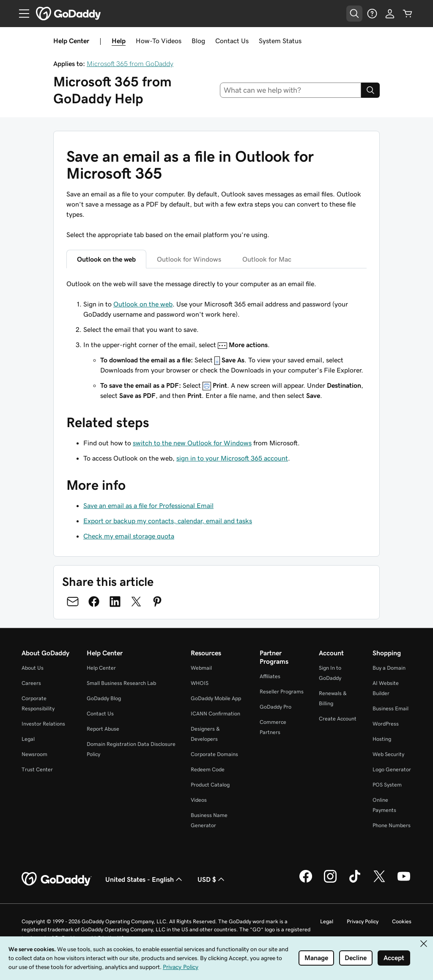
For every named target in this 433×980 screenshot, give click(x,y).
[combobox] (291, 90)
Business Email (391, 708)
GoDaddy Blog (104, 698)
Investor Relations (43, 724)
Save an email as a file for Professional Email (148, 505)
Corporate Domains (214, 754)
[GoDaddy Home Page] (57, 879)
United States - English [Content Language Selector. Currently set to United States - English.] (145, 879)
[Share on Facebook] (94, 602)
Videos (199, 800)
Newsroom (34, 754)
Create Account (338, 719)
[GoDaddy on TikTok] (355, 881)
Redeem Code (208, 769)
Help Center (101, 668)
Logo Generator (392, 769)
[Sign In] (390, 14)
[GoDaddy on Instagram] (330, 881)
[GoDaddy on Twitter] (379, 881)
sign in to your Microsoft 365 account (232, 458)
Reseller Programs (282, 692)
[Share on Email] (73, 602)
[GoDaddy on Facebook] (306, 881)
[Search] (370, 90)
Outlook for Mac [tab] (267, 259)
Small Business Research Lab (121, 683)
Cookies (402, 921)
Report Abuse (103, 729)
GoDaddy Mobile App (216, 698)
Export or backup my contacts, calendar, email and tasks (168, 521)
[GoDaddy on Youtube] (404, 881)
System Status (280, 41)
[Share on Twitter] (136, 602)
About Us (33, 668)
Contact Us (232, 41)
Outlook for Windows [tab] (189, 259)
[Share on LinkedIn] (115, 602)
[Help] (372, 14)
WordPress (386, 724)
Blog (198, 41)
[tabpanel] (216, 340)
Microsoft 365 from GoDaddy (130, 63)
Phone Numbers (392, 825)
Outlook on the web (143, 304)
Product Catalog (210, 785)
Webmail (201, 668)
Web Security (388, 754)
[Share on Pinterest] (157, 602)
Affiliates (270, 676)
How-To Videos (159, 41)
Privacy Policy (363, 921)
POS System (387, 785)
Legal (28, 739)
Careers (31, 683)
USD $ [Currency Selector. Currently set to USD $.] (212, 879)
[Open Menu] (21, 14)
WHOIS (200, 683)
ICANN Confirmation (215, 714)
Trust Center (37, 769)
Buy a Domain (389, 668)
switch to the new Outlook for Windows (192, 443)
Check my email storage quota (129, 536)
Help (119, 41)
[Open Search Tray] (354, 14)
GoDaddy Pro (275, 707)
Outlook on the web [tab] (106, 259)
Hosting (382, 739)
